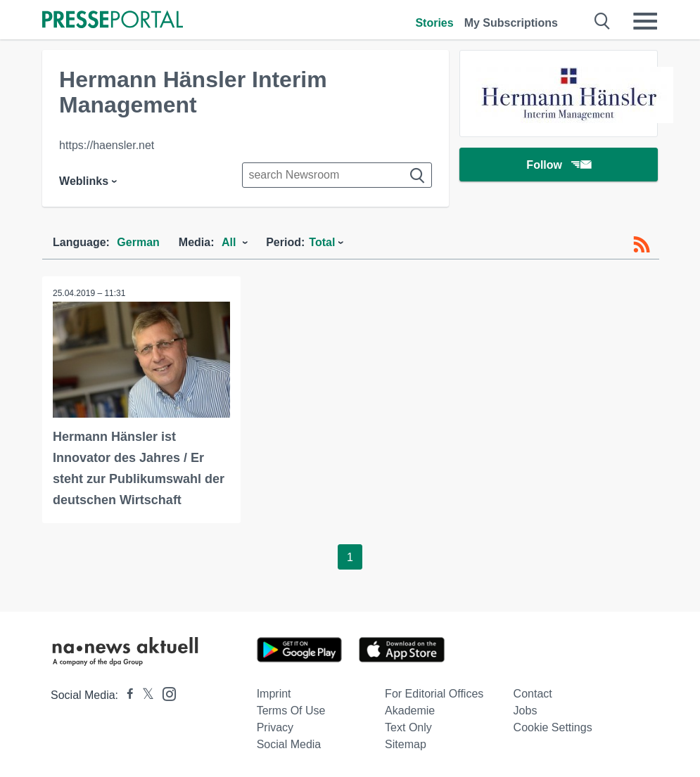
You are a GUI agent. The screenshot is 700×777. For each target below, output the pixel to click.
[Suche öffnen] (603, 21)
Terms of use (291, 711)
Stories (434, 23)
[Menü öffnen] (645, 21)
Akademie (410, 711)
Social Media (289, 744)
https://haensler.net (107, 145)
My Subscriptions (511, 23)
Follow (559, 165)
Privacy (275, 727)
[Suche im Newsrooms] (337, 175)
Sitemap (406, 744)
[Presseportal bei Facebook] (126, 695)
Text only (408, 727)
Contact (533, 694)
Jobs (526, 711)
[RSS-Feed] (642, 245)
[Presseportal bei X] (144, 695)
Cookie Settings (553, 727)
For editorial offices (434, 694)
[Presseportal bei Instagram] (165, 693)
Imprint (274, 694)
